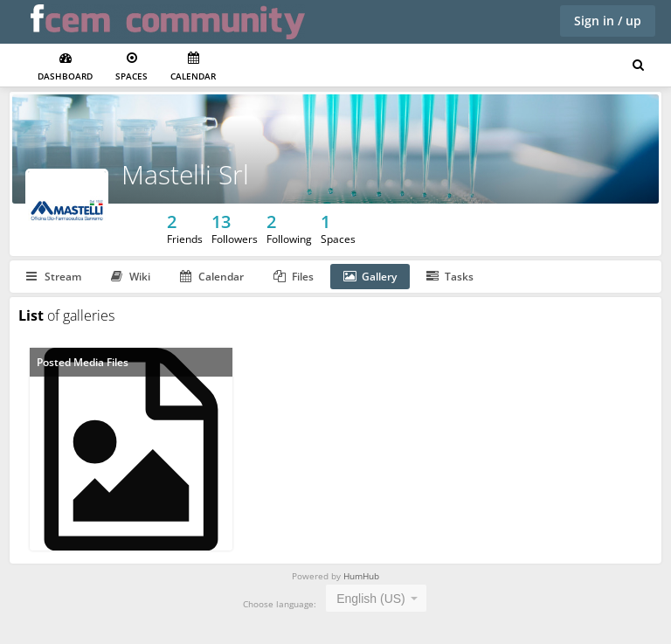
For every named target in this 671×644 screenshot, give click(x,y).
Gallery (370, 277)
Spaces (131, 67)
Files (294, 277)
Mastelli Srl (185, 174)
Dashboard (65, 67)
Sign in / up (608, 21)
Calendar (193, 67)
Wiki (131, 277)
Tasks (450, 277)
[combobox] (376, 598)
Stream (54, 277)
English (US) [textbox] (371, 599)
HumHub (361, 576)
